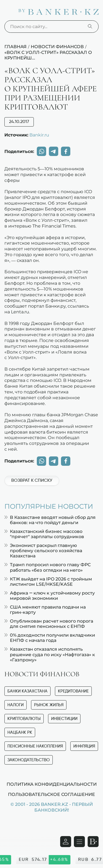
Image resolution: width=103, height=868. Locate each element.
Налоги (16, 705)
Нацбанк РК (20, 733)
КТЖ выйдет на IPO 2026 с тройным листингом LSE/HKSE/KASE (48, 582)
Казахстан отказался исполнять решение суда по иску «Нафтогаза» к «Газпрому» (50, 654)
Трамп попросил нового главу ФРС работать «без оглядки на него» (48, 567)
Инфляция (84, 746)
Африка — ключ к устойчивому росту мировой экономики (50, 596)
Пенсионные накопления (35, 746)
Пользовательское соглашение (51, 794)
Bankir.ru (39, 135)
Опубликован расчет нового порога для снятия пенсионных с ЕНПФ (49, 624)
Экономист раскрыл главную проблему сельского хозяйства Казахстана (43, 551)
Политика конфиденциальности (52, 784)
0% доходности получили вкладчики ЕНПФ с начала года (50, 638)
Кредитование (73, 691)
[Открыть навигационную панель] (79, 842)
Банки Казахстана (27, 691)
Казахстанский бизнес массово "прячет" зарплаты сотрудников (44, 534)
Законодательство (29, 760)
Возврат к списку (32, 481)
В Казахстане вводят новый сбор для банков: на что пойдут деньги (50, 520)
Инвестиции (64, 719)
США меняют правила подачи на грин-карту (45, 610)
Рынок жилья (49, 705)
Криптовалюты (24, 719)
